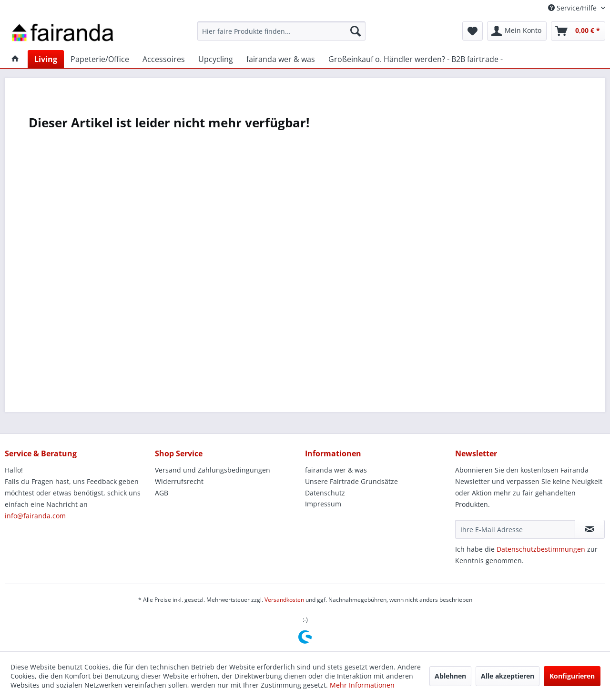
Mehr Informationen (362, 685)
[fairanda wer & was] (281, 59)
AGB (162, 493)
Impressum (323, 504)
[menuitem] (281, 31)
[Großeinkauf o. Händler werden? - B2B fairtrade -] (416, 59)
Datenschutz (325, 493)
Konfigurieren (572, 676)
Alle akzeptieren (508, 676)
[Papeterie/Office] (100, 59)
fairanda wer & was (336, 470)
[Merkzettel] (473, 31)
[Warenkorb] (578, 31)
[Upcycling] (216, 59)
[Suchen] (356, 31)
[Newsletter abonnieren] (590, 529)
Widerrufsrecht (179, 481)
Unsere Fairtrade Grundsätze (351, 481)
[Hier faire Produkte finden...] (281, 31)
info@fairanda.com (35, 516)
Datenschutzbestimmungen (541, 549)
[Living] (46, 59)
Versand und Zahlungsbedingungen (213, 470)
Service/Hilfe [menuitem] (573, 8)
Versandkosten (284, 600)
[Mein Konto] (517, 31)
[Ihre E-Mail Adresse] (515, 529)
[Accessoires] (164, 59)
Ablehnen (450, 676)
